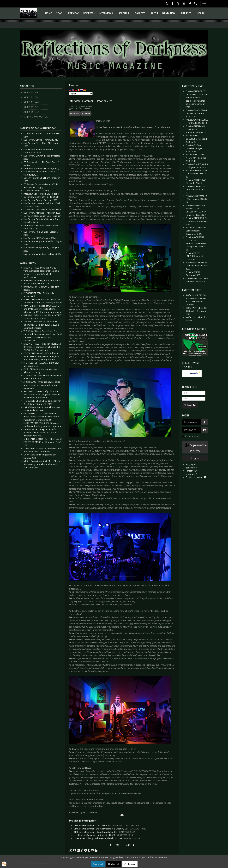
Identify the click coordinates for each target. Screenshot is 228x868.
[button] (71, 850)
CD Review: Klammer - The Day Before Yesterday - (107, 826)
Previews (74, 13)
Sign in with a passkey (195, 448)
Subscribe (190, 405)
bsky (204, 4)
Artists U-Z (31, 112)
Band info (170, 14)
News (61, 14)
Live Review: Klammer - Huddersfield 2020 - (103, 835)
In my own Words (36, 117)
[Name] (194, 393)
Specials (125, 14)
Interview (74, 114)
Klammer (86, 114)
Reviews (90, 14)
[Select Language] (81, 94)
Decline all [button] (114, 864)
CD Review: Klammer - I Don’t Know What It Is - (104, 832)
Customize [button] (130, 864)
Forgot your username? (191, 472)
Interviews (107, 14)
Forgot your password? (191, 466)
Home (48, 13)
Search (202, 13)
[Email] (194, 399)
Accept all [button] (98, 864)
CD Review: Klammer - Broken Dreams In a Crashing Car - (110, 829)
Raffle (154, 13)
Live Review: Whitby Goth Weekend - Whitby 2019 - (107, 838)
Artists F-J (31, 97)
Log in (195, 458)
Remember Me (193, 436)
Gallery (141, 14)
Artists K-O (31, 102)
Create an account (196, 477)
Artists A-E (31, 92)
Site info (188, 14)
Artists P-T (31, 107)
